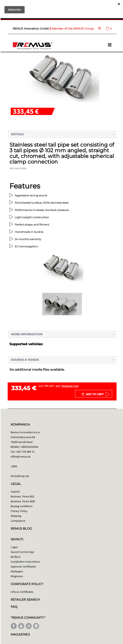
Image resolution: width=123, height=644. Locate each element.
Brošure (16, 557)
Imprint (15, 492)
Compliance (18, 521)
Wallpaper (17, 571)
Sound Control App (22, 552)
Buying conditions (22, 506)
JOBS (14, 466)
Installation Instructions (25, 562)
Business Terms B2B (23, 501)
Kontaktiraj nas (20, 476)
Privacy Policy (19, 511)
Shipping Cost (70, 386)
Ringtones (17, 576)
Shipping (16, 516)
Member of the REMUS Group (73, 29)
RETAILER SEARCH (25, 600)
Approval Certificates (23, 566)
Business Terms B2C (23, 496)
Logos (14, 547)
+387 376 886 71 (25, 452)
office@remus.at (21, 457)
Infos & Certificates (22, 592)
